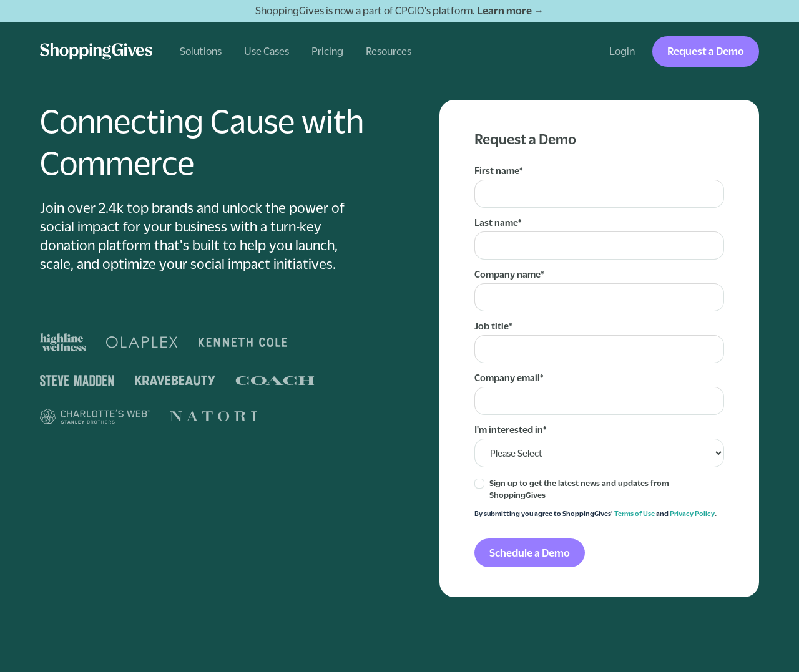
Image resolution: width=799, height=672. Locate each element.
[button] (201, 51)
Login (622, 51)
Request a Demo (706, 51)
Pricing (327, 51)
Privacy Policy (692, 514)
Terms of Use (635, 514)
